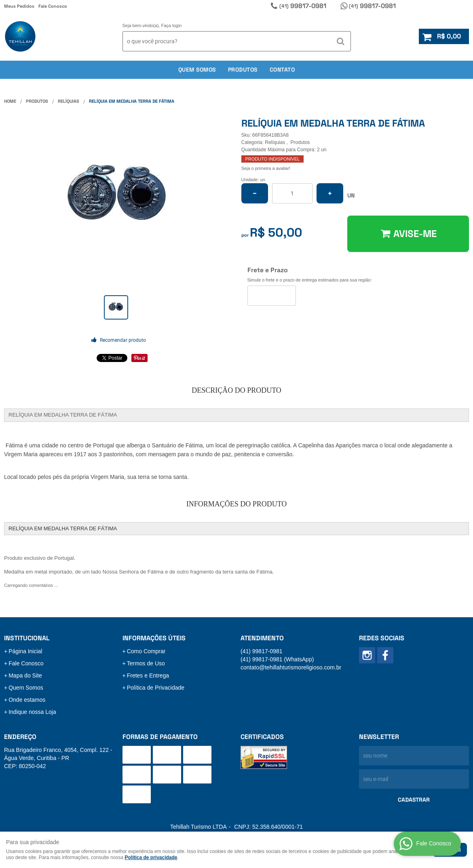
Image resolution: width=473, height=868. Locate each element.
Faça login (172, 25)
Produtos (243, 70)
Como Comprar (146, 651)
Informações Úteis (154, 638)
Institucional (27, 638)
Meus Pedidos (19, 6)
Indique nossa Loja (32, 712)
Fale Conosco (53, 6)
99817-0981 (303, 6)
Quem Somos (26, 688)
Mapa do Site (25, 675)
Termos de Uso (146, 663)
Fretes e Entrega (148, 675)
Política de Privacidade (156, 688)
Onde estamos (27, 700)
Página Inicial (25, 651)
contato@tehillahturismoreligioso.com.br (291, 667)
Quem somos (197, 70)
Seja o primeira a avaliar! (266, 168)
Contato (282, 70)
